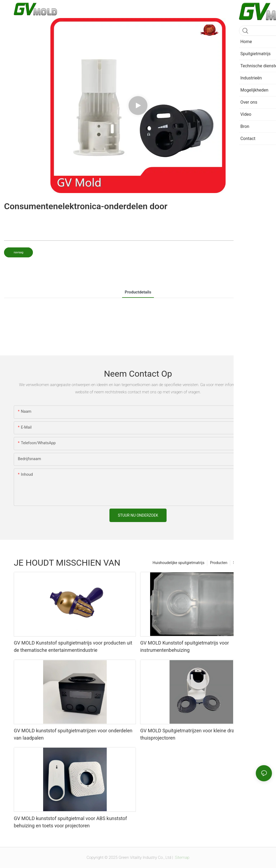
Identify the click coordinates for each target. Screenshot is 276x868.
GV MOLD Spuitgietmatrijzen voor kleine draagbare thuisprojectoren (195, 734)
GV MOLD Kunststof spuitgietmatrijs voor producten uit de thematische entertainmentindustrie (73, 646)
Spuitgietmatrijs (246, 563)
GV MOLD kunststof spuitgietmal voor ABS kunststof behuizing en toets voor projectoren (70, 822)
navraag (18, 252)
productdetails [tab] (138, 292)
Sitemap (182, 857)
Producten (219, 563)
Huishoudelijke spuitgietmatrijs (178, 563)
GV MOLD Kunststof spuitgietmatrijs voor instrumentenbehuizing (184, 646)
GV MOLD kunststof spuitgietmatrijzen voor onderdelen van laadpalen (73, 734)
